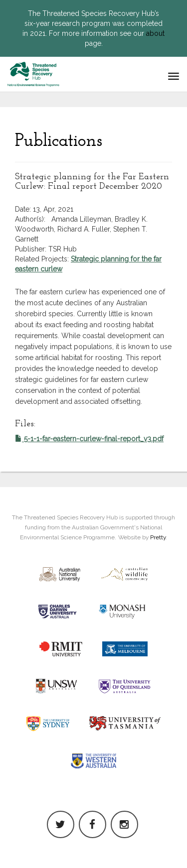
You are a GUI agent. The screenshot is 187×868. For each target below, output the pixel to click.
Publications (59, 141)
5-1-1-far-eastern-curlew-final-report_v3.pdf (89, 439)
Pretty (158, 537)
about (155, 33)
